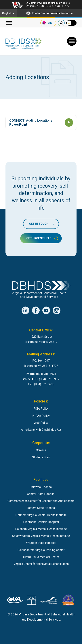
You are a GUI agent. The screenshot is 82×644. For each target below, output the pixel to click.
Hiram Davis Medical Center (41, 557)
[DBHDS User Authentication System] (31, 601)
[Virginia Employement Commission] (49, 601)
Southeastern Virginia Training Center (41, 550)
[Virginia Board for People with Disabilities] (68, 601)
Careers (41, 450)
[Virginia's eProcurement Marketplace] (15, 601)
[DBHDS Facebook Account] (36, 310)
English (8, 13)
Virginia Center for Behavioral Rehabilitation (41, 564)
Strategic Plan (41, 457)
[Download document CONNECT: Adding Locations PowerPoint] (69, 123)
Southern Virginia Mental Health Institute (41, 529)
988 (50, 23)
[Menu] (9, 23)
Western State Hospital (41, 543)
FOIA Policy (41, 409)
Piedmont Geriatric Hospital (41, 522)
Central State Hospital (41, 494)
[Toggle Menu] (72, 41)
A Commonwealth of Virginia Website (48, 3)
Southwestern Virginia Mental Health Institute (41, 536)
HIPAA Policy (41, 416)
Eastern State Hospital (41, 508)
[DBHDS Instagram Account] (57, 310)
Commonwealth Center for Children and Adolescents (41, 501)
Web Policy (41, 423)
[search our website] (61, 23)
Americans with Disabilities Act (41, 430)
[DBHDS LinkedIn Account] (25, 310)
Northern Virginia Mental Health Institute (41, 515)
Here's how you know (56, 6)
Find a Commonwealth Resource (49, 13)
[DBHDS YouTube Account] (46, 310)
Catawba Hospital (41, 487)
